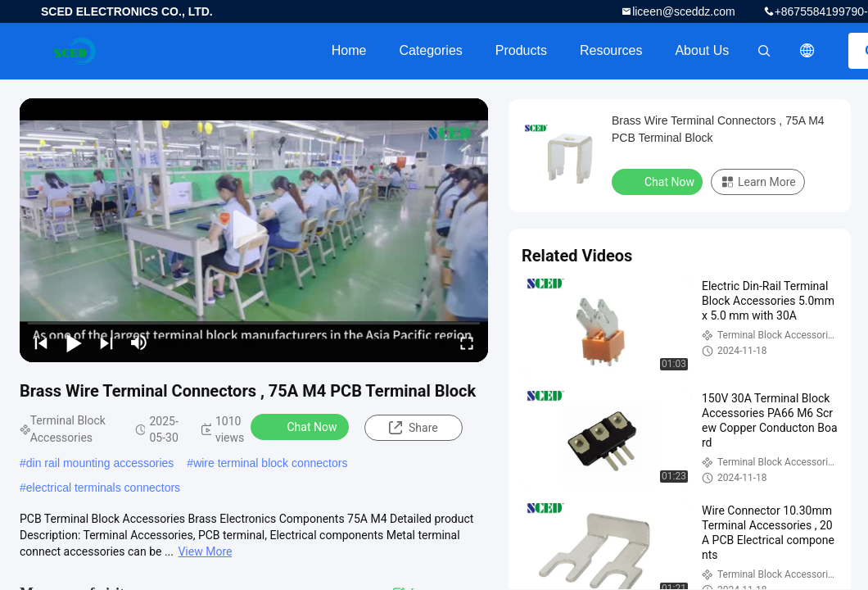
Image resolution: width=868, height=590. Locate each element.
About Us (702, 50)
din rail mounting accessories (100, 463)
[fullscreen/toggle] (467, 343)
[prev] (41, 343)
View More (205, 551)
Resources (611, 50)
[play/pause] (74, 343)
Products (521, 50)
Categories (430, 50)
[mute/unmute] (139, 343)
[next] (106, 343)
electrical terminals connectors (103, 488)
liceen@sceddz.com (684, 11)
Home (349, 50)
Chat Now (302, 426)
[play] (254, 230)
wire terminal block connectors (270, 463)
